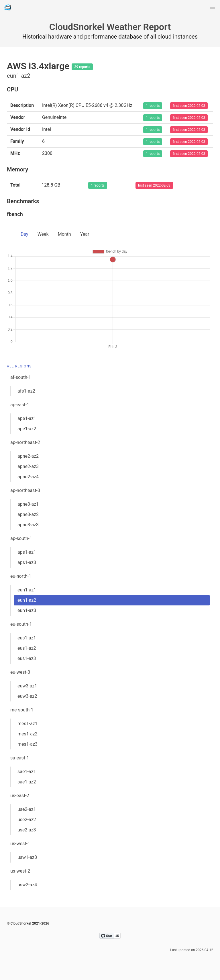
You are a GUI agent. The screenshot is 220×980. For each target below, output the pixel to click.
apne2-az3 (28, 466)
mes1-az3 (27, 744)
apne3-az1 (28, 504)
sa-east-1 (20, 758)
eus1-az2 (27, 648)
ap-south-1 (21, 538)
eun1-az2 (27, 600)
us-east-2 (20, 796)
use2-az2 (27, 820)
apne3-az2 (28, 514)
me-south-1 (22, 710)
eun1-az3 (27, 610)
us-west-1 (20, 844)
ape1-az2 (27, 429)
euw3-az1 (27, 686)
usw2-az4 (27, 885)
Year (85, 234)
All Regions (19, 366)
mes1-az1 (27, 724)
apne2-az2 (28, 456)
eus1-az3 (27, 658)
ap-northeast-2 (25, 442)
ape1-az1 (27, 418)
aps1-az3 (27, 562)
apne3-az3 (28, 525)
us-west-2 (20, 871)
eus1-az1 (27, 638)
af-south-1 (21, 377)
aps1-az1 (27, 552)
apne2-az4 (28, 477)
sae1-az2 (27, 782)
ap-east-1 (20, 405)
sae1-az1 (27, 772)
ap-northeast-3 (25, 490)
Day (24, 234)
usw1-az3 (27, 857)
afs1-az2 (26, 391)
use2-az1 (27, 809)
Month (64, 234)
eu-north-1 (21, 576)
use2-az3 (27, 830)
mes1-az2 (27, 734)
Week (43, 234)
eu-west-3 (20, 672)
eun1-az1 (27, 590)
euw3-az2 (27, 696)
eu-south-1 (21, 624)
